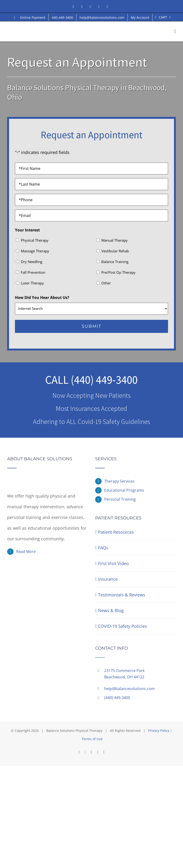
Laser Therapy (32, 283)
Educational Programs (124, 490)
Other (106, 283)
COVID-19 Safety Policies (122, 626)
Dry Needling (32, 262)
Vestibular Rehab (115, 251)
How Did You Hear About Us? (42, 297)
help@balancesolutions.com (129, 689)
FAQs (103, 548)
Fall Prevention (33, 272)
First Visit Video (113, 563)
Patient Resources (116, 532)
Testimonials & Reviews (122, 595)
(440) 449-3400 (104, 380)
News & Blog (111, 610)
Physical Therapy (35, 240)
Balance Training (115, 262)
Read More (26, 551)
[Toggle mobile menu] (175, 31)
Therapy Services (119, 481)
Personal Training (120, 499)
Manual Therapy (115, 240)
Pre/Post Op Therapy (118, 272)
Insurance (108, 579)
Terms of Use (92, 739)
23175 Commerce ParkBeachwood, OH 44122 (124, 674)
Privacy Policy (159, 731)
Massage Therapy (35, 251)
